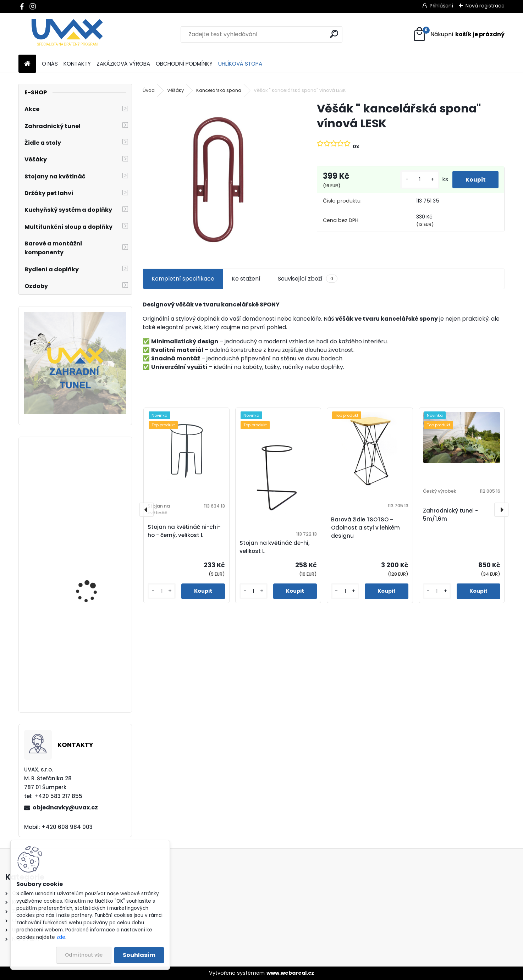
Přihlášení (441, 6)
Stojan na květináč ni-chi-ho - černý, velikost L (184, 531)
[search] (334, 34)
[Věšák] (218, 177)
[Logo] (67, 34)
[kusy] (417, 180)
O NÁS (50, 64)
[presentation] (147, 510)
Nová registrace (485, 6)
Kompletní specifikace (183, 279)
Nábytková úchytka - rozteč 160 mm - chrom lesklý (94, 591)
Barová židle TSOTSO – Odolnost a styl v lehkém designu (365, 528)
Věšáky (175, 90)
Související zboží (308, 279)
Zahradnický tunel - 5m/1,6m (450, 515)
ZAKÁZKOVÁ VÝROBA (123, 64)
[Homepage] (27, 64)
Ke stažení (246, 279)
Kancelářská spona (219, 90)
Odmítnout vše (84, 955)
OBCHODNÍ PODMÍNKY (184, 64)
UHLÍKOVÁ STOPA (240, 64)
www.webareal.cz (290, 973)
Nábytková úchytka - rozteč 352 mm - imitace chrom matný (96, 677)
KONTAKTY (77, 64)
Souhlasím (139, 955)
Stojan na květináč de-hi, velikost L (274, 547)
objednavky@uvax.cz (65, 807)
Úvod (149, 90)
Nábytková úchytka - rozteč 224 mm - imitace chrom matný (96, 505)
